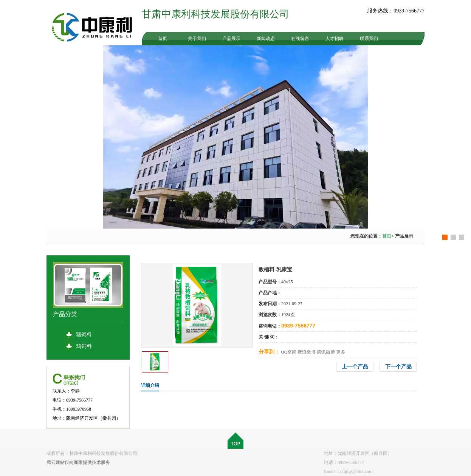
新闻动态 (266, 39)
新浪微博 (307, 352)
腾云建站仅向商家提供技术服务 (78, 462)
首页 (163, 39)
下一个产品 (398, 367)
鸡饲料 (84, 346)
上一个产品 (355, 367)
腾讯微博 (326, 352)
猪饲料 (84, 335)
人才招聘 (335, 39)
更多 (341, 352)
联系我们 (369, 39)
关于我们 (197, 39)
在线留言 (300, 39)
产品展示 (231, 39)
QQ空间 (289, 352)
